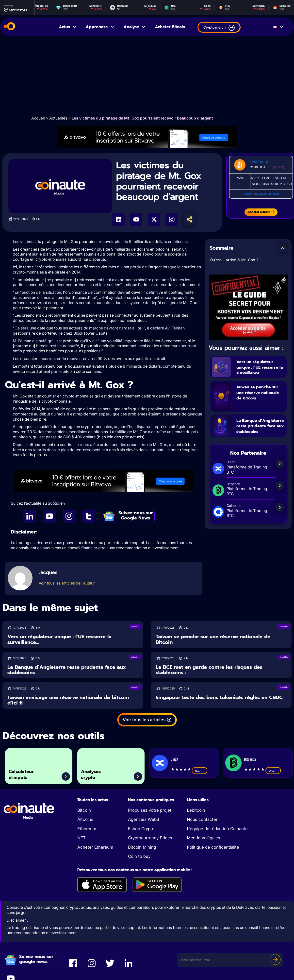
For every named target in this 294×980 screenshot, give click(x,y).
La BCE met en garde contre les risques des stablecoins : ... (209, 670)
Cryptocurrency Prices (150, 838)
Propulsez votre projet (150, 810)
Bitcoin (84, 810)
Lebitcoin (196, 810)
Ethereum (87, 829)
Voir (200, 771)
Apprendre (100, 27)
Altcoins (85, 819)
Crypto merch (219, 28)
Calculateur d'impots (26, 772)
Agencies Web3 (144, 819)
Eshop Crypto (141, 829)
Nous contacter (202, 819)
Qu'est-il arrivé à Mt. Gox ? (234, 260)
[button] (282, 248)
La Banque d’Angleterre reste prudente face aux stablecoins (259, 434)
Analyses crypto (95, 772)
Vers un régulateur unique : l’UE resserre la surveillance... (259, 370)
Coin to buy (139, 856)
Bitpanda (250, 759)
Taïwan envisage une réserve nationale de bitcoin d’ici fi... (68, 700)
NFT (82, 838)
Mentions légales (204, 838)
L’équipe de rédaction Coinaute (217, 829)
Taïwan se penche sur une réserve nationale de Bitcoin (258, 401)
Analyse (135, 27)
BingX (174, 759)
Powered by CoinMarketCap (261, 194)
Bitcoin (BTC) (259, 162)
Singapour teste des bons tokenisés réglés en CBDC (219, 697)
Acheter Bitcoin (170, 27)
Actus (68, 27)
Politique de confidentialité (213, 847)
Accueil (38, 118)
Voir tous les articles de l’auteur (67, 583)
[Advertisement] (147, 76)
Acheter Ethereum (95, 847)
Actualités (58, 118)
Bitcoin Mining (142, 847)
